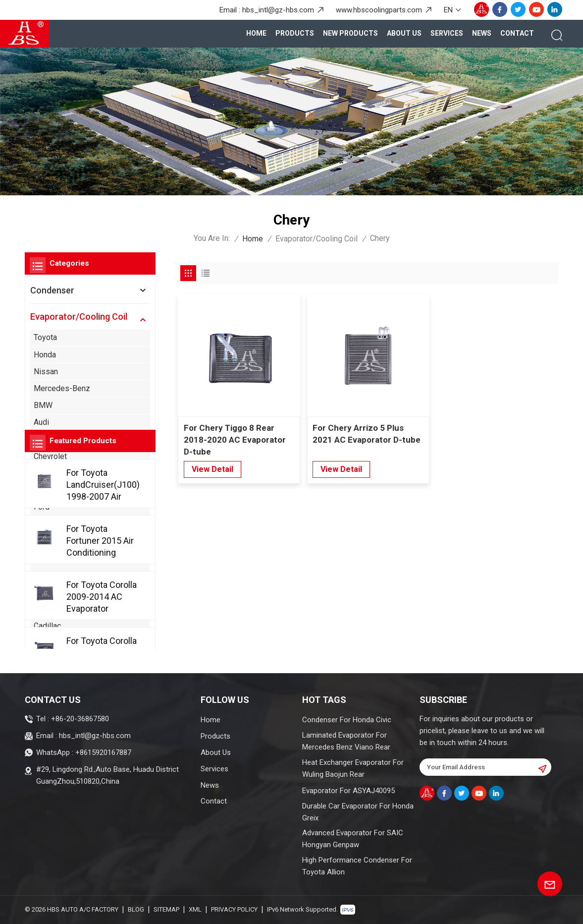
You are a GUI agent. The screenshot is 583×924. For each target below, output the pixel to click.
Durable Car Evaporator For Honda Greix (358, 812)
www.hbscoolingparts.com (379, 10)
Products (215, 736)
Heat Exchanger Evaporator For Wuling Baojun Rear (353, 768)
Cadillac (47, 626)
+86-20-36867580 (80, 719)
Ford (42, 507)
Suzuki (45, 473)
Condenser (52, 290)
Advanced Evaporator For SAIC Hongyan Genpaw (353, 839)
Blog (136, 909)
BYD (41, 608)
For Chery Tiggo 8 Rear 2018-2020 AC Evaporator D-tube (235, 440)
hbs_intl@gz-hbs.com (278, 10)
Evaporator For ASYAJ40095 (348, 791)
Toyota (45, 337)
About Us (404, 33)
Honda (45, 355)
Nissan (46, 372)
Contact (517, 33)
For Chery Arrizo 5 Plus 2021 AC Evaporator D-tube (367, 434)
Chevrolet (50, 456)
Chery (44, 643)
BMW (43, 405)
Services (447, 33)
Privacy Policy (234, 909)
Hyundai (48, 490)
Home (256, 33)
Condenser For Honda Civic (347, 720)
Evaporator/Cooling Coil (317, 239)
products (295, 33)
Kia (39, 541)
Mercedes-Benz (62, 388)
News (482, 33)
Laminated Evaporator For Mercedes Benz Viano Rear (346, 741)
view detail (212, 469)
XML (195, 909)
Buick (43, 592)
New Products (350, 33)
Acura (43, 558)
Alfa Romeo (54, 575)
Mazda (46, 524)
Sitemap (166, 909)
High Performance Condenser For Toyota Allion (357, 866)
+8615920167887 (103, 752)
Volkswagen (55, 439)
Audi (41, 422)
